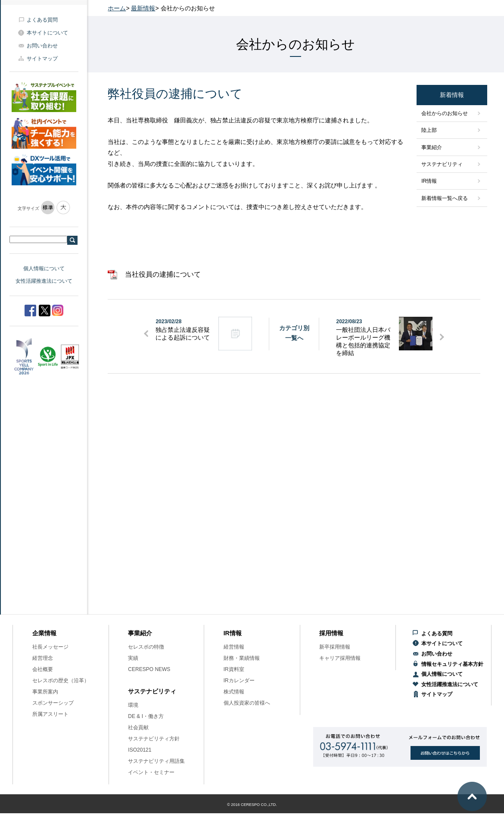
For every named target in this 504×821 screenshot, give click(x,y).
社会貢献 (138, 727)
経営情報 (234, 647)
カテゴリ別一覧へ (294, 333)
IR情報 (429, 181)
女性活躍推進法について (44, 281)
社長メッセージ (50, 647)
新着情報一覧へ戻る (445, 198)
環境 (133, 705)
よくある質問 (42, 20)
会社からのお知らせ (445, 113)
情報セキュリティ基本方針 (452, 664)
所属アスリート (50, 714)
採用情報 (331, 633)
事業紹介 (432, 147)
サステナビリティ (442, 164)
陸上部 (429, 130)
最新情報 (143, 8)
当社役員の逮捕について (163, 274)
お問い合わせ (42, 46)
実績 (133, 658)
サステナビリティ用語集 (156, 761)
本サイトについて (47, 33)
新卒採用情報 (335, 647)
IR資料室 (234, 669)
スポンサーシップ (53, 703)
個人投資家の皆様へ (247, 703)
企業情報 (44, 633)
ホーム (117, 8)
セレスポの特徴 (146, 647)
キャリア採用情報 (340, 658)
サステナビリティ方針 (154, 739)
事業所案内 (45, 692)
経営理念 (43, 658)
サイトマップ (42, 59)
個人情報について (44, 268)
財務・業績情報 (242, 658)
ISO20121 (140, 750)
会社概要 (43, 669)
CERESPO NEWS (149, 669)
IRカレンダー (239, 681)
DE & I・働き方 (146, 716)
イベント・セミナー (151, 772)
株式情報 (234, 692)
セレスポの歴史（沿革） (61, 681)
